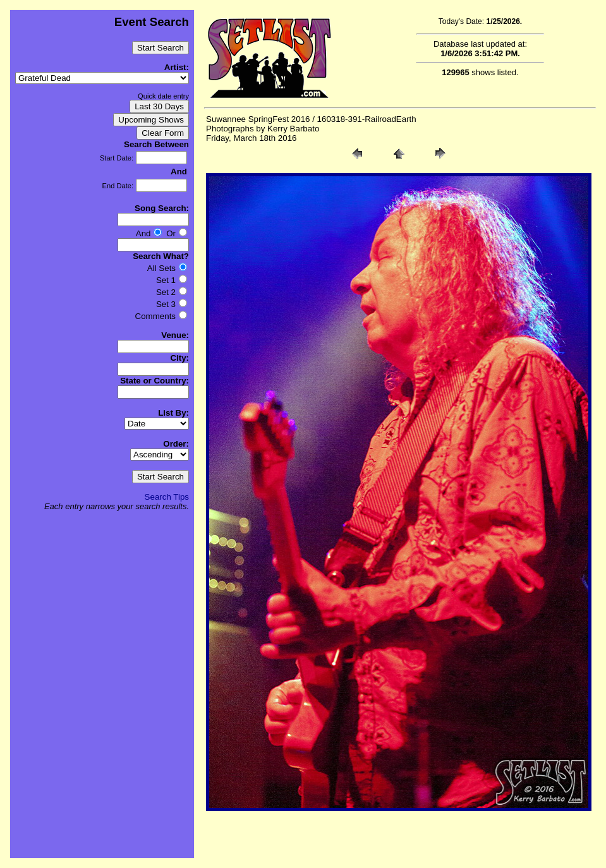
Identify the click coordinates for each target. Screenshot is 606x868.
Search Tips (167, 497)
